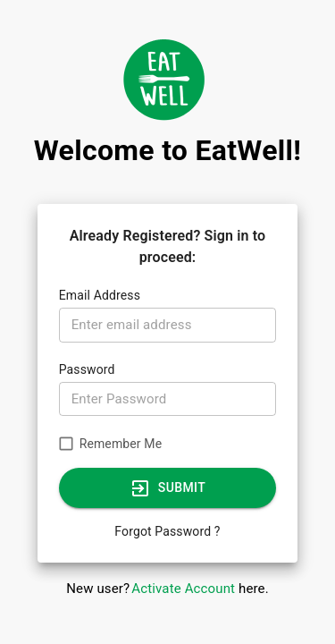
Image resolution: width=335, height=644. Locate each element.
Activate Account (183, 589)
